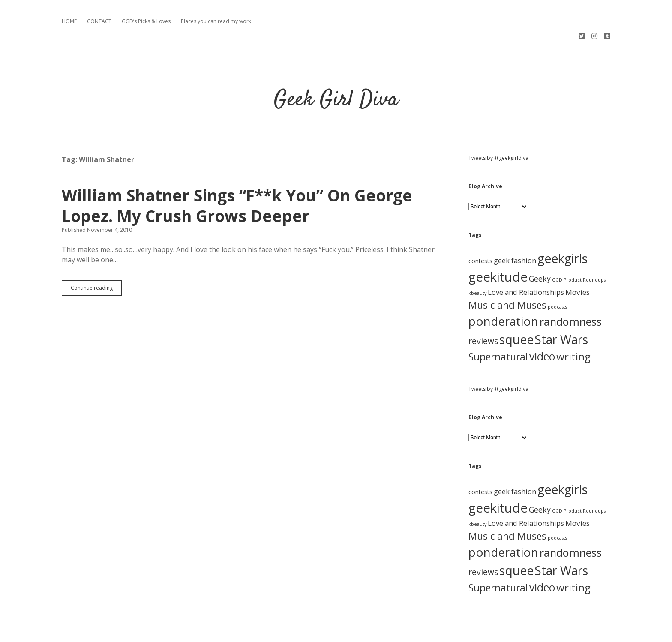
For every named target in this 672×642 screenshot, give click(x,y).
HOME (69, 21)
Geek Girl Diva (336, 69)
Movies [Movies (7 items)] (577, 261)
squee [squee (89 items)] (516, 309)
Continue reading (96, 259)
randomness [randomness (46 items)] (571, 291)
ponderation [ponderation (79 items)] (503, 290)
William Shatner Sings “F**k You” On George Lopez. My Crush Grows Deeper (237, 175)
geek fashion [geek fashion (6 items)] (515, 229)
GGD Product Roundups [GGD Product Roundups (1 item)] (579, 249)
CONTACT (99, 21)
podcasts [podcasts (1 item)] (557, 276)
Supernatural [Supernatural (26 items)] (498, 326)
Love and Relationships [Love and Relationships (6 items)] (526, 261)
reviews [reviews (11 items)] (483, 310)
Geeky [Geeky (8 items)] (540, 248)
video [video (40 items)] (542, 325)
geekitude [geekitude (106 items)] (498, 246)
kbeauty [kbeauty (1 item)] (477, 262)
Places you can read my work (216, 21)
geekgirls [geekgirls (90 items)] (562, 227)
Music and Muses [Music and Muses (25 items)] (507, 274)
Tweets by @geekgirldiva (498, 127)
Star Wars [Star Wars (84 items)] (561, 309)
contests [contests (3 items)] (480, 230)
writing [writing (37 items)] (573, 325)
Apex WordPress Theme (310, 632)
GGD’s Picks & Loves (146, 21)
